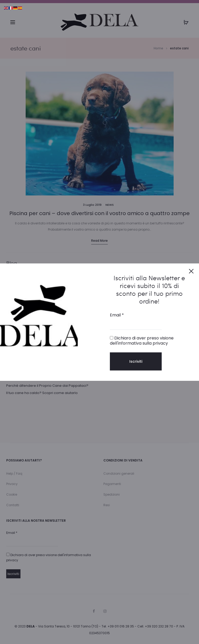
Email (117, 315)
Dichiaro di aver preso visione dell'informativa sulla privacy (142, 340)
